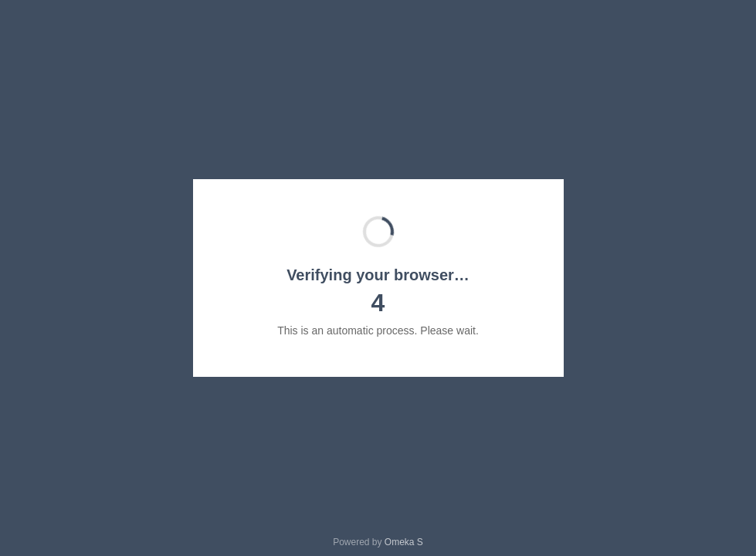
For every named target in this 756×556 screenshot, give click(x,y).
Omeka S (404, 542)
